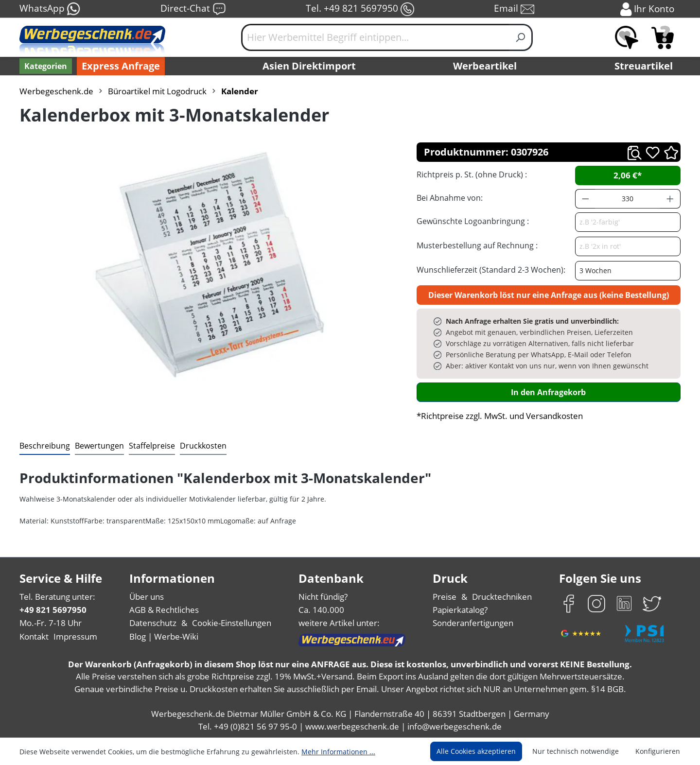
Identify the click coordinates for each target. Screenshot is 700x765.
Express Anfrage (121, 66)
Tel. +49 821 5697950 (360, 9)
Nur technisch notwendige (576, 751)
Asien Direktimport (309, 66)
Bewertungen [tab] (99, 446)
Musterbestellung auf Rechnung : (477, 245)
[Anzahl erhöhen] (670, 199)
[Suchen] (521, 37)
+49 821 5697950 (53, 610)
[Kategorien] (46, 66)
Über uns (147, 597)
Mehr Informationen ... (338, 752)
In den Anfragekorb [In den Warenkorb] (548, 392)
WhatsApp (50, 9)
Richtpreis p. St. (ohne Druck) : (472, 174)
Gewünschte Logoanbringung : (473, 221)
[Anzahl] (628, 199)
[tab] (45, 446)
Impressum (75, 636)
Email (514, 9)
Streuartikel (644, 66)
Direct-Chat (193, 9)
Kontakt (34, 636)
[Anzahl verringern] (585, 199)
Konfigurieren (658, 751)
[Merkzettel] (627, 37)
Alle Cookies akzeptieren (476, 751)
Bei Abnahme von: (450, 198)
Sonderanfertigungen (473, 623)
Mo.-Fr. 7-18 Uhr (51, 623)
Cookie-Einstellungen (232, 623)
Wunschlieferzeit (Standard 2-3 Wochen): (491, 270)
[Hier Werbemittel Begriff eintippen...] (375, 37)
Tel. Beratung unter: (57, 597)
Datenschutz (153, 623)
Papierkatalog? (460, 610)
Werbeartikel (485, 66)
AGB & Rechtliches (164, 610)
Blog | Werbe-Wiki (164, 636)
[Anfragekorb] (663, 37)
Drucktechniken (502, 597)
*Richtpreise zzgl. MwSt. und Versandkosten (500, 416)
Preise (445, 597)
